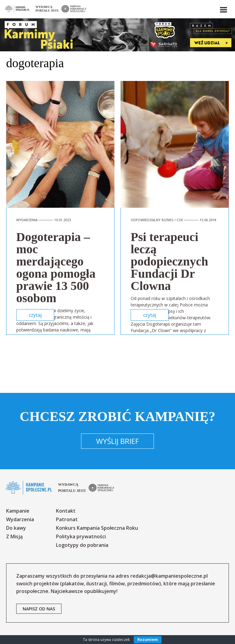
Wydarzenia (20, 519)
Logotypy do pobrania (82, 545)
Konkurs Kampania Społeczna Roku (97, 528)
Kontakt (66, 511)
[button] (223, 9)
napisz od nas (39, 609)
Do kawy (16, 528)
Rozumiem (148, 640)
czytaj (35, 315)
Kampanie (18, 511)
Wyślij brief (117, 441)
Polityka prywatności (81, 536)
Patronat (67, 519)
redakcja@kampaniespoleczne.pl (169, 576)
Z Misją (14, 536)
